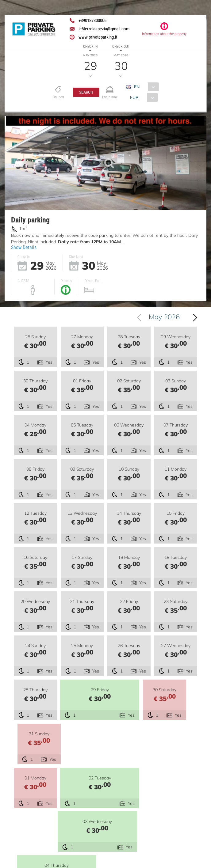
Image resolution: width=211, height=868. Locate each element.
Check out (121, 47)
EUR (134, 97)
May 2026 (164, 318)
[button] (86, 92)
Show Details (24, 247)
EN (137, 87)
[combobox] (145, 87)
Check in (90, 47)
